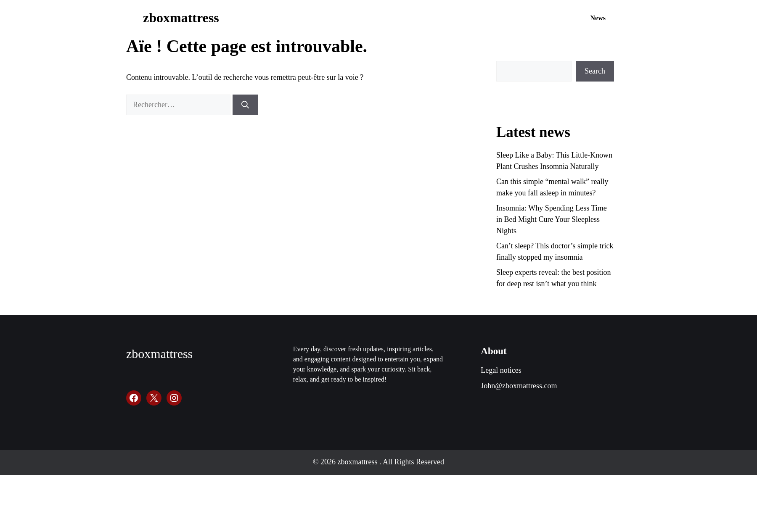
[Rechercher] (245, 105)
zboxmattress (181, 18)
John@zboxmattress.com (519, 386)
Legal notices (501, 370)
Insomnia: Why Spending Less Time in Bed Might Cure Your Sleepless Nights (552, 219)
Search (595, 71)
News (598, 18)
